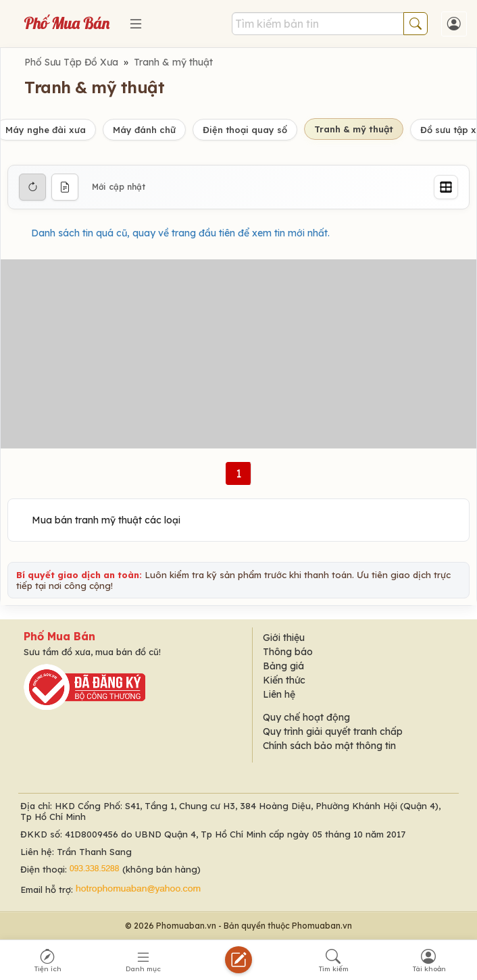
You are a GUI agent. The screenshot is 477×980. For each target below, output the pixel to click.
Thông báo (288, 652)
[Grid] (446, 187)
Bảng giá (283, 666)
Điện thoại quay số (245, 130)
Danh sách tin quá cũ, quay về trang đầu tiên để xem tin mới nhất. (180, 233)
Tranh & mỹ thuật (173, 62)
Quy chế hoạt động (306, 717)
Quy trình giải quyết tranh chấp (333, 731)
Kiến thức (284, 680)
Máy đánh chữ (144, 130)
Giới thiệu (284, 638)
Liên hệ (279, 694)
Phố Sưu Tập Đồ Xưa (71, 62)
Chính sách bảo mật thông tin (329, 746)
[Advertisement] (238, 354)
